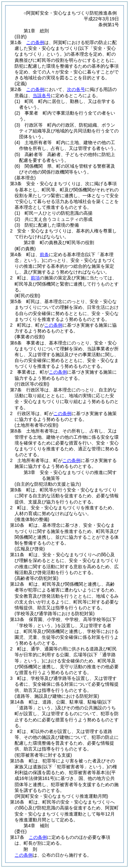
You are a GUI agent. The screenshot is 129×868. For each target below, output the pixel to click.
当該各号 (42, 96)
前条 (44, 254)
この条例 (35, 42)
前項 (35, 278)
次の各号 (76, 89)
